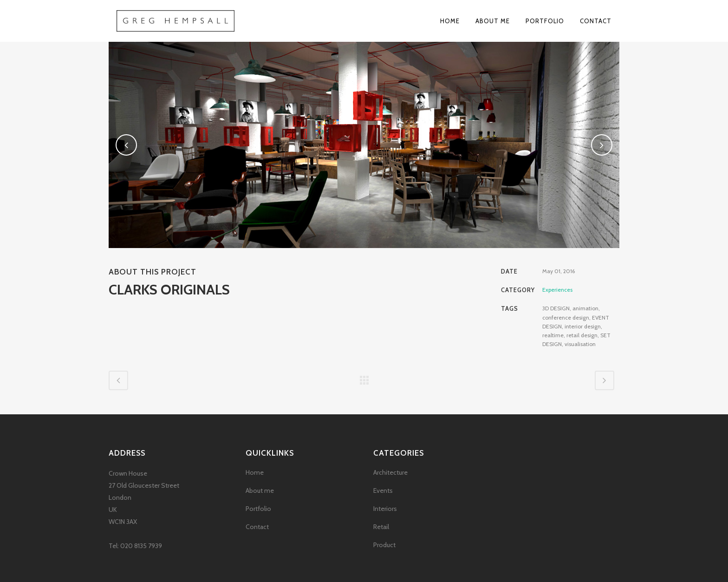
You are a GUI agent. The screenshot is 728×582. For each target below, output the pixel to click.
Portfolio (258, 509)
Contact (257, 527)
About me (260, 490)
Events (383, 490)
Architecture (390, 472)
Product (384, 545)
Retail (381, 527)
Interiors (385, 509)
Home (255, 472)
